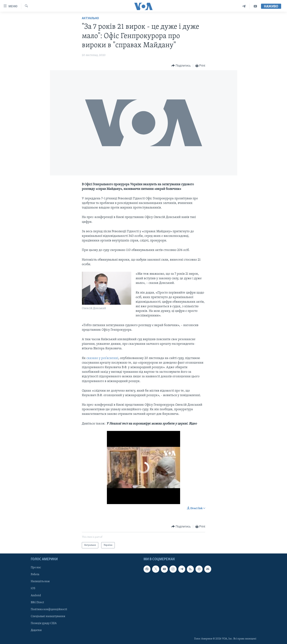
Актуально (90, 18)
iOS (33, 588)
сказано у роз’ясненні (102, 358)
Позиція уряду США (44, 623)
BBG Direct (37, 602)
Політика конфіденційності (49, 609)
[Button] (181, 66)
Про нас (36, 568)
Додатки (36, 630)
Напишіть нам (40, 581)
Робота (35, 574)
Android (36, 596)
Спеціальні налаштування (48, 616)
